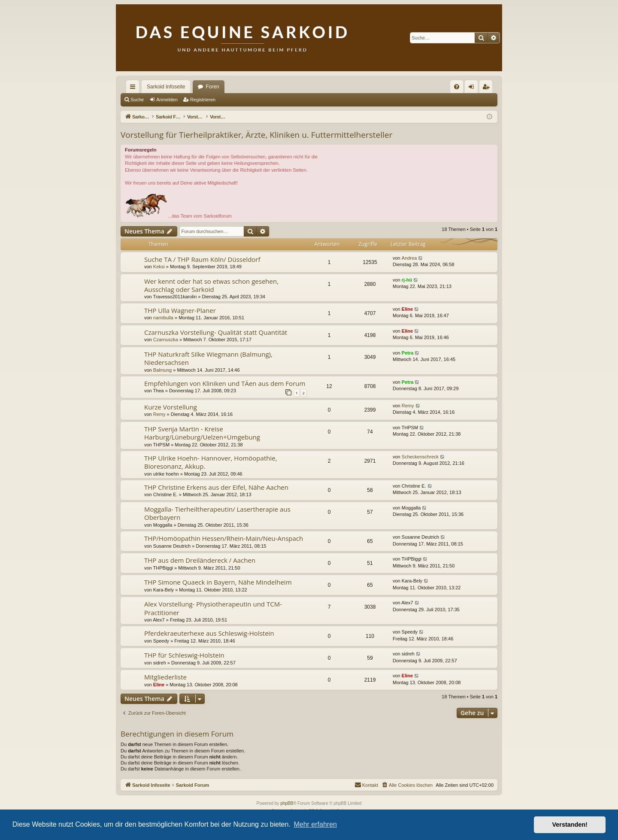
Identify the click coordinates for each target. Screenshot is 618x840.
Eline (407, 309)
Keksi (159, 267)
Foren (212, 87)
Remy (159, 414)
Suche (137, 100)
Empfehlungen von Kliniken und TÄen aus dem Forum (225, 383)
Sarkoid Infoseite (166, 87)
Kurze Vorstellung (171, 407)
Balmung (162, 370)
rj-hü (407, 280)
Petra (408, 353)
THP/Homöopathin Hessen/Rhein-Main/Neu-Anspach (224, 538)
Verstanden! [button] (570, 825)
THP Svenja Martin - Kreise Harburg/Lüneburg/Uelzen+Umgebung (202, 433)
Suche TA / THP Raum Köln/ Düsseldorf (202, 259)
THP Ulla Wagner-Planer (180, 310)
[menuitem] (457, 87)
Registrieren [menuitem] (488, 88)
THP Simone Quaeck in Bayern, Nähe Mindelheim (218, 582)
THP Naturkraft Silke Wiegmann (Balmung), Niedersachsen (208, 358)
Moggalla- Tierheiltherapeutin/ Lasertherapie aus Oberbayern (217, 513)
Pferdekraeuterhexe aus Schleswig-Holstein (209, 633)
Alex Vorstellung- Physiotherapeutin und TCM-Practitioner (213, 608)
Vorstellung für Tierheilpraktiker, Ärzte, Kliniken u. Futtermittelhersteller (256, 135)
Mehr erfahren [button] (315, 824)
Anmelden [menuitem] (473, 88)
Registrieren (203, 100)
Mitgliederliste (165, 677)
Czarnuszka (166, 340)
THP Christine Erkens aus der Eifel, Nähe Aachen (216, 487)
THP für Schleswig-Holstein (184, 655)
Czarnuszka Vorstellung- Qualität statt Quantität (216, 332)
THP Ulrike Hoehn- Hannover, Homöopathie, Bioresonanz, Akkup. (211, 462)
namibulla (163, 318)
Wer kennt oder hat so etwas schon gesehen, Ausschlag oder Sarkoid (211, 285)
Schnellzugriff (134, 88)
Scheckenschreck (420, 457)
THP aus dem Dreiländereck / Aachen (200, 560)
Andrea (409, 258)
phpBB (287, 803)
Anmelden (167, 100)
